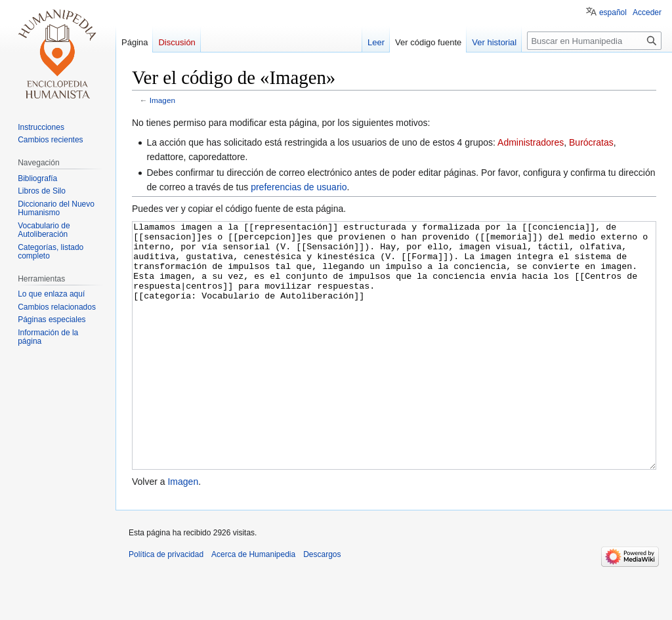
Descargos (322, 604)
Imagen (162, 100)
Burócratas (591, 142)
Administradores (531, 142)
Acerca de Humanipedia (253, 604)
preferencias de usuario (299, 187)
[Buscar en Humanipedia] (594, 41)
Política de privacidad (166, 604)
